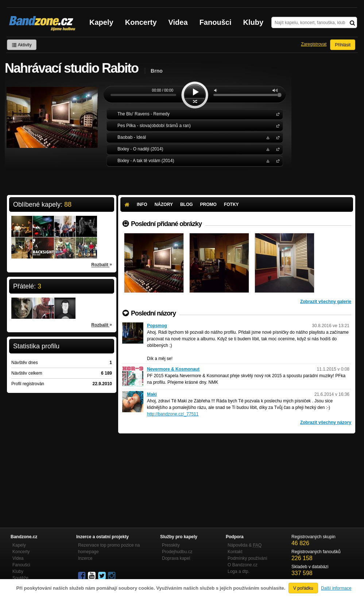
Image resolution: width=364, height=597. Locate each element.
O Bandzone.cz (243, 565)
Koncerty (141, 22)
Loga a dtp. (239, 571)
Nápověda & (245, 545)
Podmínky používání (247, 558)
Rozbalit (102, 264)
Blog (187, 204)
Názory (164, 204)
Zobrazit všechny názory (326, 422)
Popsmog (157, 326)
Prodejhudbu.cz (177, 552)
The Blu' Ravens (276, 114)
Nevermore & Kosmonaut (173, 369)
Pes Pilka (276, 125)
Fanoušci (216, 22)
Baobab (276, 137)
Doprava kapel (176, 558)
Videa (178, 22)
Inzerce (85, 558)
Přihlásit (343, 45)
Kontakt (235, 552)
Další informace (336, 588)
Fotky (231, 204)
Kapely (101, 22)
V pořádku (303, 588)
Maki (152, 394)
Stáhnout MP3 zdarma (267, 137)
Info (142, 204)
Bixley (276, 149)
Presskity (171, 545)
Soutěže (20, 578)
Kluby (253, 22)
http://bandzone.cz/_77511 (173, 414)
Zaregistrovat (314, 44)
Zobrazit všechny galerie (326, 302)
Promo (208, 204)
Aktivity (22, 45)
